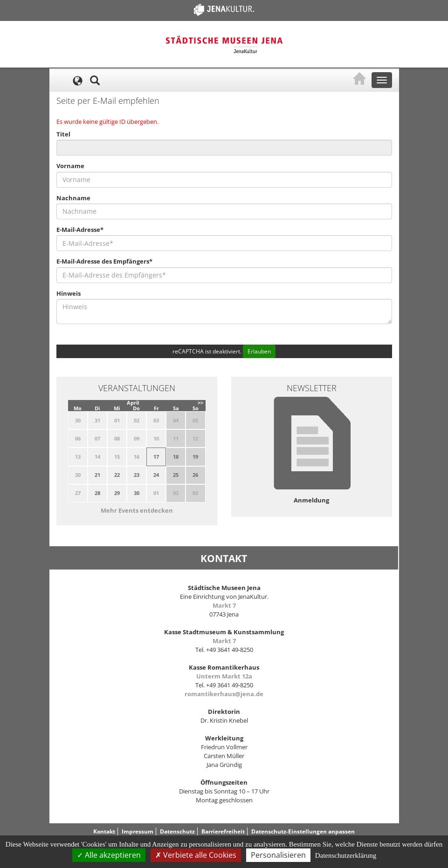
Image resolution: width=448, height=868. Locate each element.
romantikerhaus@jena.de (224, 694)
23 (137, 475)
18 (176, 457)
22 (117, 475)
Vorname (70, 166)
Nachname (73, 198)
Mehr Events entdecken (137, 510)
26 (195, 475)
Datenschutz (177, 831)
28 (97, 493)
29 (117, 493)
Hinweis (69, 293)
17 (156, 457)
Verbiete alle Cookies (196, 855)
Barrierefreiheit (223, 831)
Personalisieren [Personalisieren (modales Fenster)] (278, 855)
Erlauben (259, 351)
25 (176, 475)
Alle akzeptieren (109, 855)
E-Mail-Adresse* (80, 230)
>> (200, 403)
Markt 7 (224, 605)
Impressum (138, 831)
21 (97, 475)
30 (137, 493)
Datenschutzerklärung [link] (346, 855)
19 (195, 457)
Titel (63, 134)
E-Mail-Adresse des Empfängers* (104, 261)
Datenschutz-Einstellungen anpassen (303, 831)
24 (156, 475)
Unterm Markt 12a (224, 676)
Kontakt (104, 831)
